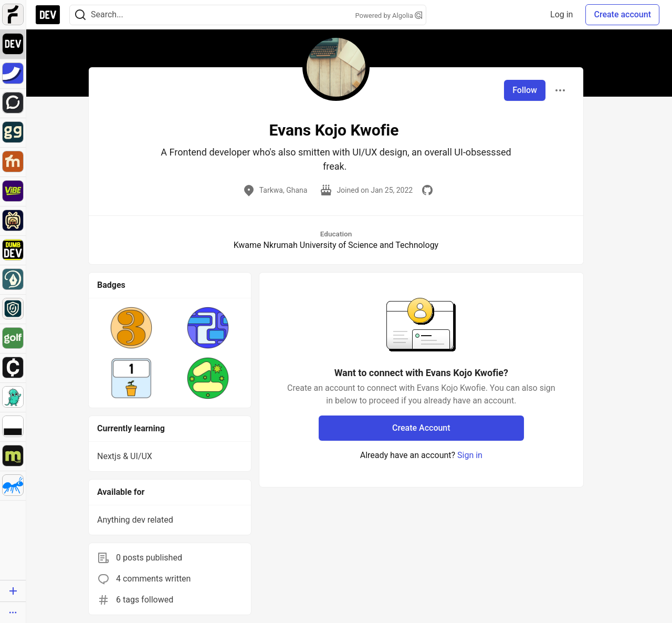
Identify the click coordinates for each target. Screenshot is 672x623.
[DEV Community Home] (48, 15)
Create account (622, 14)
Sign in (470, 455)
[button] (131, 328)
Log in (561, 14)
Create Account (421, 428)
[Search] (80, 15)
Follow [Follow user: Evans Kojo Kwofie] (525, 90)
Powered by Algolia (388, 15)
